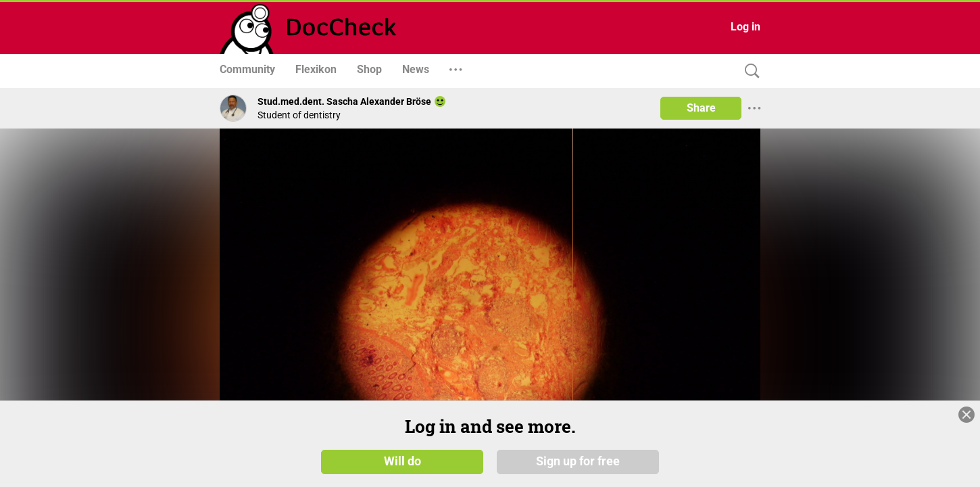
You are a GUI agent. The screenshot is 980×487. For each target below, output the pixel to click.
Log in (745, 27)
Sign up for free (578, 466)
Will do (402, 466)
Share (701, 108)
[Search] (749, 71)
